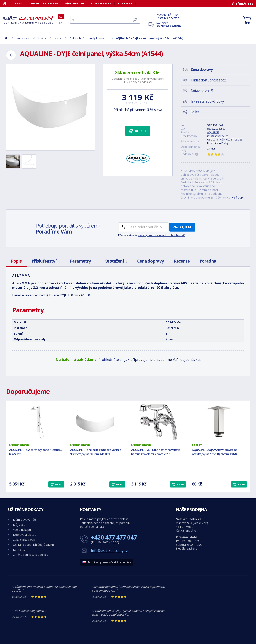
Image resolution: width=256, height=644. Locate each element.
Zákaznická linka (169, 16)
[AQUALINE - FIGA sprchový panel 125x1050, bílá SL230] (37, 422)
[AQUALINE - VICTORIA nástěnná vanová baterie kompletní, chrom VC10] (159, 422)
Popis (16, 261)
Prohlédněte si (110, 359)
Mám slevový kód (24, 520)
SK (61, 23)
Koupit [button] (59, 484)
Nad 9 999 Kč (169, 24)
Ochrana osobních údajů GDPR (33, 545)
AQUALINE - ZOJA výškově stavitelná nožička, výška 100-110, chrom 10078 (215, 452)
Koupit (141, 131)
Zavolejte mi (182, 227)
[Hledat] (105, 20)
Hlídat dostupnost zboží (209, 80)
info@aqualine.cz (218, 136)
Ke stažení (116, 261)
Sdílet (195, 112)
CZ (61, 17)
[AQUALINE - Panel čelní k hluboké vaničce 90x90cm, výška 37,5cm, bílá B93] (98, 422)
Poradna (208, 261)
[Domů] (7, 3)
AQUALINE (213, 132)
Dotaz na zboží (202, 91)
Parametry (82, 261)
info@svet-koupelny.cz (109, 551)
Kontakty (125, 3)
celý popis (238, 197)
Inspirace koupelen (45, 3)
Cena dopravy (150, 261)
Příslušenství (46, 261)
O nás (18, 3)
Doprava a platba (25, 535)
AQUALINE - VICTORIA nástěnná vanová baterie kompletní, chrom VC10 (156, 452)
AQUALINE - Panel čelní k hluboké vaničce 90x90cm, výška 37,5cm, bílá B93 (96, 452)
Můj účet (19, 525)
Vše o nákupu (75, 3)
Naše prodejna (101, 3)
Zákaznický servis (24, 540)
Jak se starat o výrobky (207, 101)
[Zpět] (11, 55)
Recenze (182, 261)
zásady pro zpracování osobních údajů (162, 235)
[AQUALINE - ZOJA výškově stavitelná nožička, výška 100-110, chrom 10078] (219, 422)
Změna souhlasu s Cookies (30, 555)
